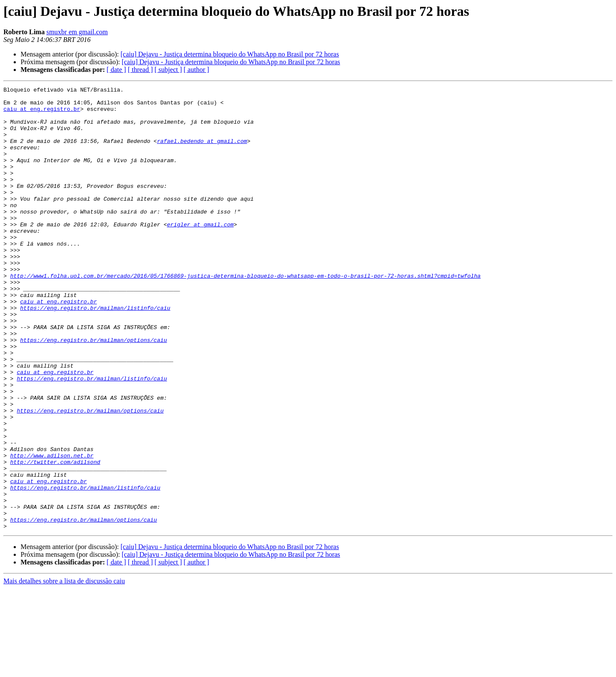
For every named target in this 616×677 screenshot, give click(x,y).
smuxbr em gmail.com (77, 32)
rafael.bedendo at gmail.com (202, 152)
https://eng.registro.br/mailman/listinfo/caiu (95, 353)
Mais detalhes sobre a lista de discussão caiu (64, 670)
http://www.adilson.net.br (52, 530)
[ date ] (116, 70)
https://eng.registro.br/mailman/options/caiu (93, 391)
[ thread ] (141, 70)
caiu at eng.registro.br (42, 114)
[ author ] (196, 70)
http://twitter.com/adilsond (55, 537)
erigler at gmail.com (200, 252)
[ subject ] (168, 70)
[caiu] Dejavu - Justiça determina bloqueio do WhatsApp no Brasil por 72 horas (230, 54)
